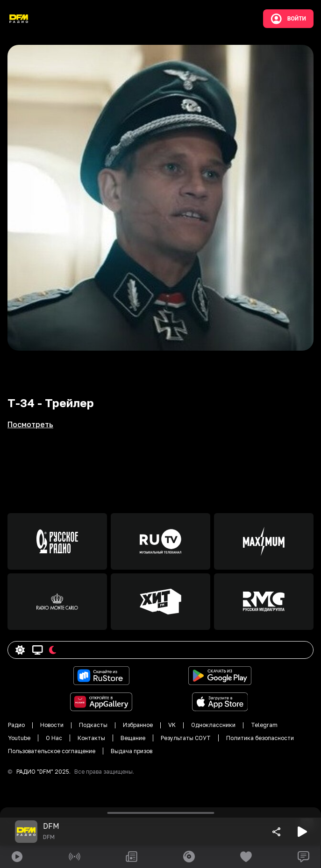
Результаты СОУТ (186, 738)
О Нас (54, 738)
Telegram (264, 725)
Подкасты (93, 725)
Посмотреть (30, 424)
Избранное (138, 725)
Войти (288, 19)
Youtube (19, 738)
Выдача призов (132, 751)
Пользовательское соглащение (52, 751)
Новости (52, 725)
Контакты (91, 738)
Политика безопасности (260, 738)
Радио (16, 725)
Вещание (133, 738)
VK (172, 725)
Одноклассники (213, 725)
